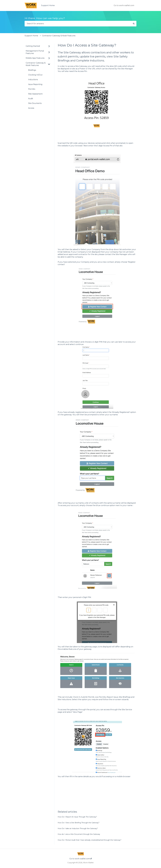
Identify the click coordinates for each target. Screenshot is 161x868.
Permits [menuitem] (32, 89)
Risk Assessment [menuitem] (35, 94)
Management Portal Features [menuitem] (35, 52)
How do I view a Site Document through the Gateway (79, 834)
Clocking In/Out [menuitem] (35, 75)
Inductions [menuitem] (33, 80)
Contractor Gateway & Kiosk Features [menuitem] (36, 64)
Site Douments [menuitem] (35, 103)
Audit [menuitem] (31, 99)
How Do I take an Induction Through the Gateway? (78, 828)
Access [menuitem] (31, 108)
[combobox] (78, 24)
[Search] (134, 24)
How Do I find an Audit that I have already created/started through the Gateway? (90, 840)
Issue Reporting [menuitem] (35, 84)
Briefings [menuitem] (32, 70)
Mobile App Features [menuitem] (35, 58)
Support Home (48, 5)
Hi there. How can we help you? (45, 18)
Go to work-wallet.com (124, 5)
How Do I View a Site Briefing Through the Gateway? (79, 823)
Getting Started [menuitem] (33, 46)
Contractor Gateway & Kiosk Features (59, 36)
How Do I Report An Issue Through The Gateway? (77, 817)
